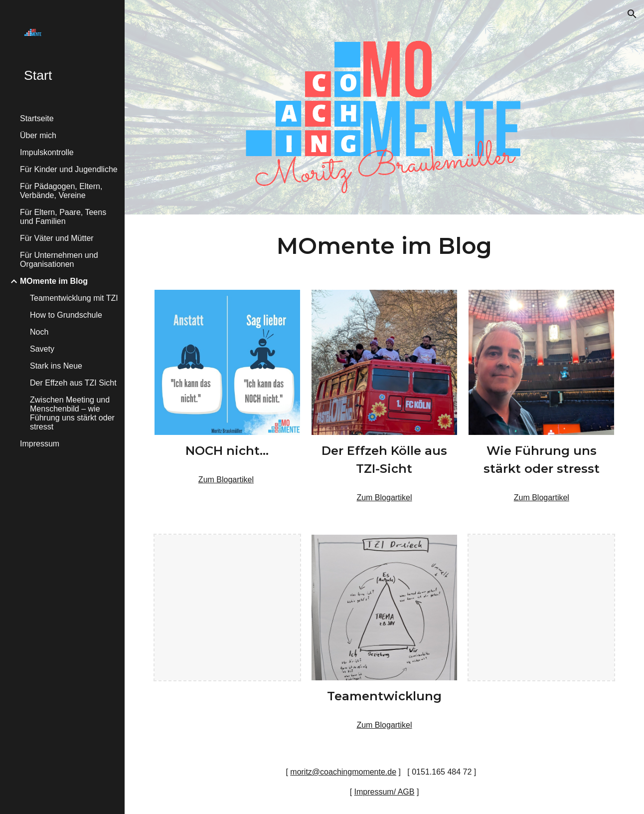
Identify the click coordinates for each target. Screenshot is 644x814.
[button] (632, 14)
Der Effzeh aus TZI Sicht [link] (73, 383)
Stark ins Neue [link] (56, 366)
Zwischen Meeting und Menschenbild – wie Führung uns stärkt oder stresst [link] (72, 413)
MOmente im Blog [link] (54, 281)
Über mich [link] (38, 135)
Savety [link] (42, 349)
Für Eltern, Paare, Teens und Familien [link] (63, 217)
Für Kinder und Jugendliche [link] (69, 169)
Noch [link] (39, 332)
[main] (384, 246)
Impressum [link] (40, 444)
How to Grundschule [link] (66, 315)
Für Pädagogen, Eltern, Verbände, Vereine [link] (61, 191)
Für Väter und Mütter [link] (57, 238)
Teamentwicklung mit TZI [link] (74, 298)
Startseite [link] (37, 118)
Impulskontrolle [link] (47, 152)
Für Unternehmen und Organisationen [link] (59, 260)
